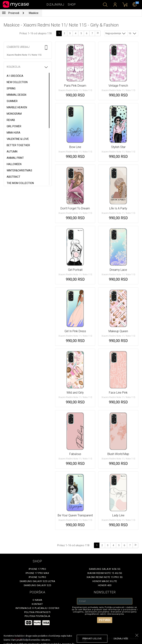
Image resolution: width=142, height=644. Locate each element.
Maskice (34, 13)
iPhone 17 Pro (37, 569)
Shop (72, 5)
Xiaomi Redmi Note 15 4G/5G (105, 573)
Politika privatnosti (37, 612)
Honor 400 (105, 585)
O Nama (37, 600)
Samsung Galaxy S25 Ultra (37, 581)
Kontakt (37, 604)
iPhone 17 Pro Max (37, 573)
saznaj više (121, 639)
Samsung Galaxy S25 (37, 585)
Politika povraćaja (37, 616)
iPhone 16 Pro (37, 577)
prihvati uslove (92, 639)
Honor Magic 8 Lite (105, 581)
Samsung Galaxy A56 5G (105, 569)
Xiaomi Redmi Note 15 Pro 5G (105, 577)
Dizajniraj (55, 5)
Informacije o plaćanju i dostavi (37, 608)
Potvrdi (105, 620)
